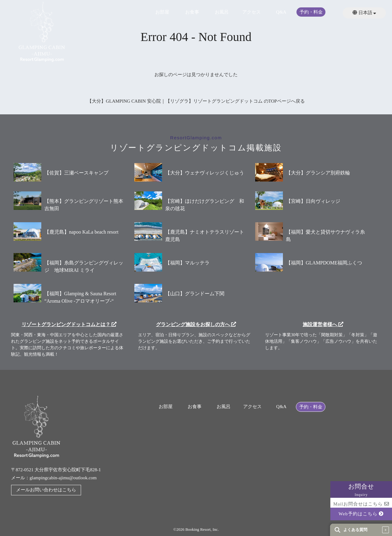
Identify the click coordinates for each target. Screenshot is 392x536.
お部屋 (162, 12)
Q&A (281, 12)
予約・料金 (311, 12)
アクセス (251, 12)
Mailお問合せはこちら (361, 504)
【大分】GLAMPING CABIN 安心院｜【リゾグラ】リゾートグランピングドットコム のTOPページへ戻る (196, 101)
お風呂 (222, 12)
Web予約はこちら (361, 514)
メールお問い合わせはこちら (46, 490)
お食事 (192, 12)
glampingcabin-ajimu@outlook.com (63, 478)
